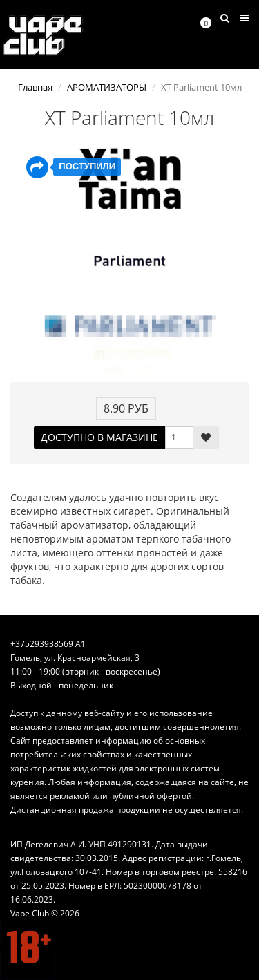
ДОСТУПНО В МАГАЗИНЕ (99, 437)
